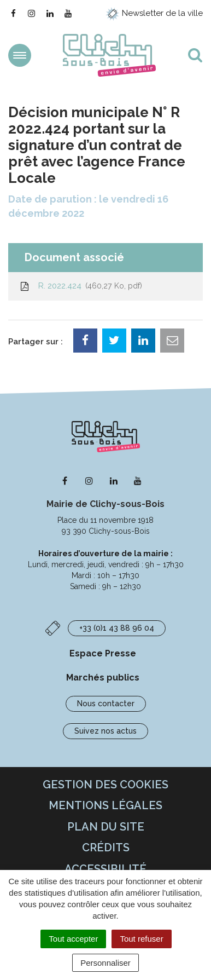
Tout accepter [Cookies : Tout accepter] (73, 939)
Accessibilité (106, 869)
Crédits (106, 848)
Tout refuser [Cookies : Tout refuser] (141, 939)
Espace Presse (103, 653)
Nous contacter (106, 704)
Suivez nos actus (106, 731)
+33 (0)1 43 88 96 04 (117, 628)
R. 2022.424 (81, 286)
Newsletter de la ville (154, 13)
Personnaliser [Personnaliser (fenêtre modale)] (106, 963)
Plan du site (106, 827)
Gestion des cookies (106, 785)
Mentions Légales (106, 805)
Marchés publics (103, 678)
